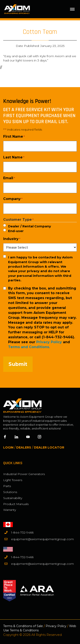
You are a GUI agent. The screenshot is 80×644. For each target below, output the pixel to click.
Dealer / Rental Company (30, 226)
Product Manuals (16, 504)
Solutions (10, 492)
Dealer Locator (49, 447)
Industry (12, 239)
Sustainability (13, 498)
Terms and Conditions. (29, 347)
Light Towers (13, 480)
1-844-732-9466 (22, 532)
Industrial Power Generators (24, 474)
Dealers (24, 447)
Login (8, 447)
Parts (7, 486)
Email (9, 178)
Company (13, 199)
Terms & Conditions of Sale (23, 626)
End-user (16, 231)
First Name (14, 137)
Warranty (10, 510)
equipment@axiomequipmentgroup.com (42, 539)
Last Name (14, 157)
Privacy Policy (49, 342)
